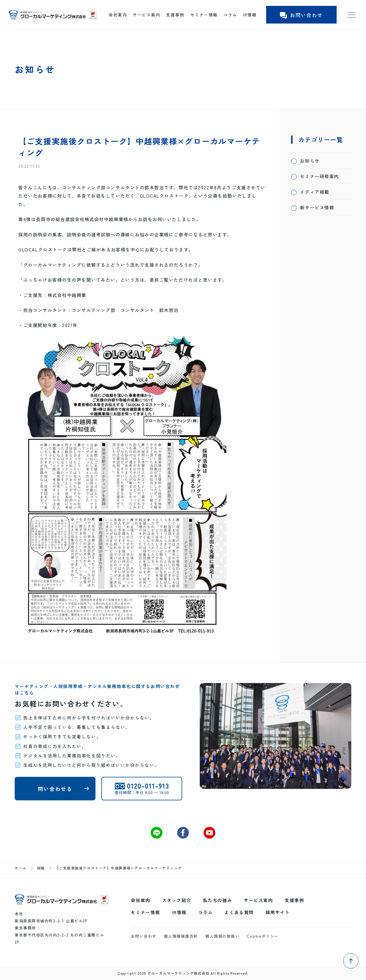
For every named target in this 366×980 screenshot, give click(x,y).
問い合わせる (55, 789)
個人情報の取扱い (222, 936)
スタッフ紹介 (177, 900)
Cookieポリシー (263, 936)
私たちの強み (218, 900)
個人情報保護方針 (181, 936)
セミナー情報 (204, 15)
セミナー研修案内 (319, 176)
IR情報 (250, 15)
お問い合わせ (301, 15)
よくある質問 (239, 912)
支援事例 (175, 15)
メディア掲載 (314, 192)
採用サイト (278, 912)
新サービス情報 (317, 207)
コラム (230, 15)
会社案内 (118, 15)
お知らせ (310, 161)
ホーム (21, 868)
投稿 (41, 868)
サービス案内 (146, 15)
